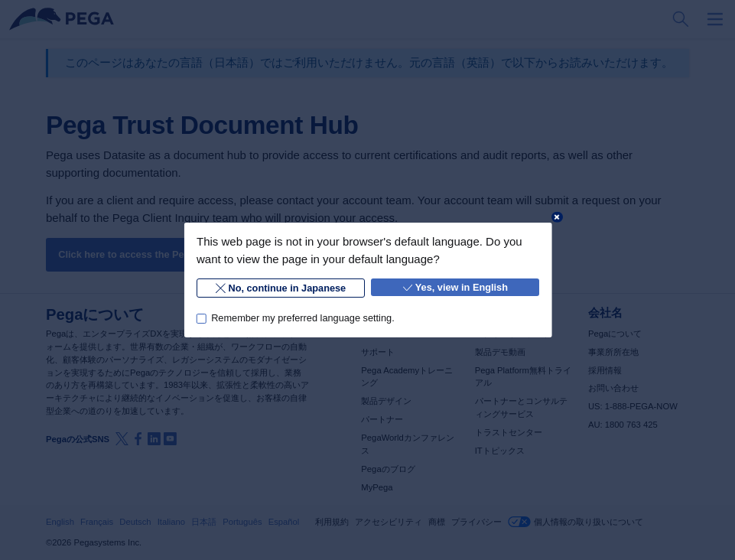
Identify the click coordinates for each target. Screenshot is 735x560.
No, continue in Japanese (281, 288)
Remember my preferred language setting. (303, 318)
